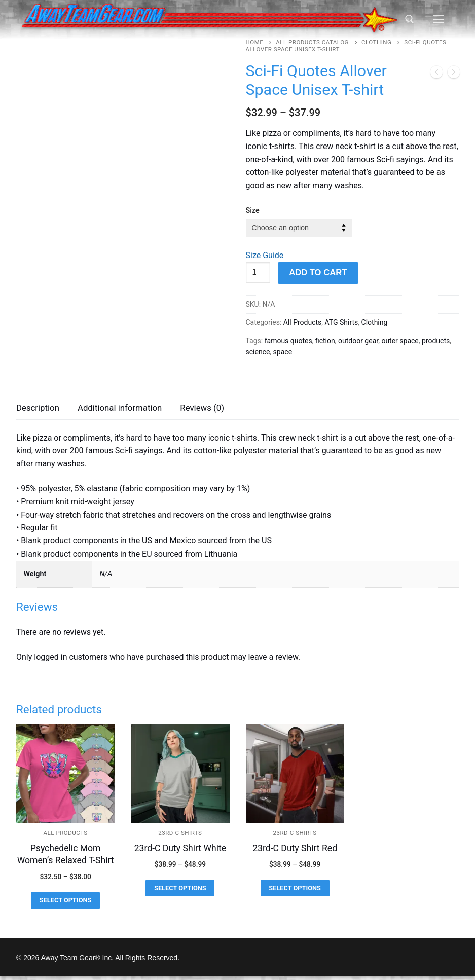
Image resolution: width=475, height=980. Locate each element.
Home (255, 42)
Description (38, 412)
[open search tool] (410, 19)
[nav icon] (439, 20)
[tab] (38, 413)
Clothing (376, 42)
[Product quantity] (258, 273)
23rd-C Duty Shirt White (180, 853)
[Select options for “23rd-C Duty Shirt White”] (180, 893)
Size (253, 211)
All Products (303, 322)
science (258, 352)
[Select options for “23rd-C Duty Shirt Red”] (295, 893)
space (283, 352)
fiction (325, 341)
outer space (400, 341)
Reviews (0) (202, 412)
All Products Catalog (312, 42)
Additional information (120, 412)
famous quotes (288, 341)
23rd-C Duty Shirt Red (295, 853)
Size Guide (265, 255)
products (436, 341)
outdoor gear (358, 341)
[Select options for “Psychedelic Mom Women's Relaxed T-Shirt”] (65, 904)
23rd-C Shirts (180, 838)
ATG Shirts (342, 322)
